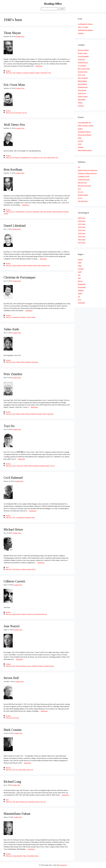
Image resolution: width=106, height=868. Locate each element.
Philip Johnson (82, 81)
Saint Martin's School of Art (36, 802)
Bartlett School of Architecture (88, 170)
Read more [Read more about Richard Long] (66, 795)
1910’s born (82, 224)
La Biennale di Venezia (85, 24)
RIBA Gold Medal (57, 212)
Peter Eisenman (83, 78)
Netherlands (36, 212)
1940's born (9, 73)
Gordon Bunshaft (83, 56)
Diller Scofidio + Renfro (86, 126)
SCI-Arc (25, 113)
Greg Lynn (81, 59)
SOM (80, 144)
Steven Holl (11, 678)
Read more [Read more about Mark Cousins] (28, 763)
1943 (14, 517)
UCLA (80, 198)
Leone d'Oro (29, 212)
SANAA (81, 141)
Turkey (80, 293)
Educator (8, 768)
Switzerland (50, 414)
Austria (17, 158)
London (20, 770)
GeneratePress (63, 865)
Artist (7, 567)
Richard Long (12, 782)
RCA (79, 189)
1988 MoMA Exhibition (85, 30)
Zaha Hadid (82, 100)
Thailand (81, 290)
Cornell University (20, 212)
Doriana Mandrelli (17, 856)
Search (62, 9)
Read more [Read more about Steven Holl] (44, 711)
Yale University (83, 201)
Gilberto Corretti (14, 581)
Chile (80, 263)
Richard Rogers (83, 87)
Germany (81, 269)
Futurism (81, 33)
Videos (80, 103)
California (18, 73)
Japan (14, 362)
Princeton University (84, 186)
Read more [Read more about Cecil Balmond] (33, 511)
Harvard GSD (82, 183)
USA (50, 73)
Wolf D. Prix (55, 158)
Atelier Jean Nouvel (21, 666)
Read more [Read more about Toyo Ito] (22, 459)
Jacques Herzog (83, 63)
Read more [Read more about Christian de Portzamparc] (29, 311)
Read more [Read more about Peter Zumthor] (34, 407)
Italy (79, 278)
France (29, 317)
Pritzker (38, 73)
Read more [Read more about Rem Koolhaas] (26, 205)
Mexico (80, 281)
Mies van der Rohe (84, 69)
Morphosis (32, 73)
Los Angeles (25, 73)
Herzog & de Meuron (85, 135)
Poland (24, 265)
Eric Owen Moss (14, 85)
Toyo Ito (9, 426)
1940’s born (82, 233)
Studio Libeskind (42, 265)
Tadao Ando (11, 329)
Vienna (49, 158)
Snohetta (81, 147)
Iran (79, 275)
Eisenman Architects (84, 132)
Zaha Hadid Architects (85, 150)
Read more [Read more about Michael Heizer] (41, 563)
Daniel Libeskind (15, 226)
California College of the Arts (87, 173)
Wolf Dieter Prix (14, 125)
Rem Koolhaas (13, 170)
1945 (14, 666)
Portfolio (81, 106)
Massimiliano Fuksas (17, 814)
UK (32, 770)
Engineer (8, 516)
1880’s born (82, 218)
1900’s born (82, 221)
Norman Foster (83, 72)
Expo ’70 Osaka (83, 27)
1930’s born (82, 230)
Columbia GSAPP (84, 176)
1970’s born (82, 243)
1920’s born (82, 227)
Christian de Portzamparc (20, 277)
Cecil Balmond (13, 478)
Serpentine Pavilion (32, 265)
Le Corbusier (82, 66)
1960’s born (82, 240)
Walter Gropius (83, 96)
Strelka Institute (83, 195)
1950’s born (82, 236)
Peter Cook (81, 75)
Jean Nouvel (12, 626)
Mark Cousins (13, 730)
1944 (14, 73)
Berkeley (18, 569)
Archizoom (24, 614)
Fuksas (25, 856)
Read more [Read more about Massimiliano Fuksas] (31, 849)
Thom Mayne (12, 33)
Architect (8, 71)
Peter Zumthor (13, 374)
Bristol (18, 802)
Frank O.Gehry (83, 53)
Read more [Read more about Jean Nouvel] (20, 659)
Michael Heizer (13, 530)
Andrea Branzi (16, 614)
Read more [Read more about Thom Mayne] (39, 66)
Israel (80, 272)
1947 (14, 770)
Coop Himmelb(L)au (25, 158)
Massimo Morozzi (42, 614)
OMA (42, 212)
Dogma (80, 129)
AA (13, 158)
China (80, 266)
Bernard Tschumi (83, 50)
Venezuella (81, 303)
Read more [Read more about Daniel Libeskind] (43, 259)
